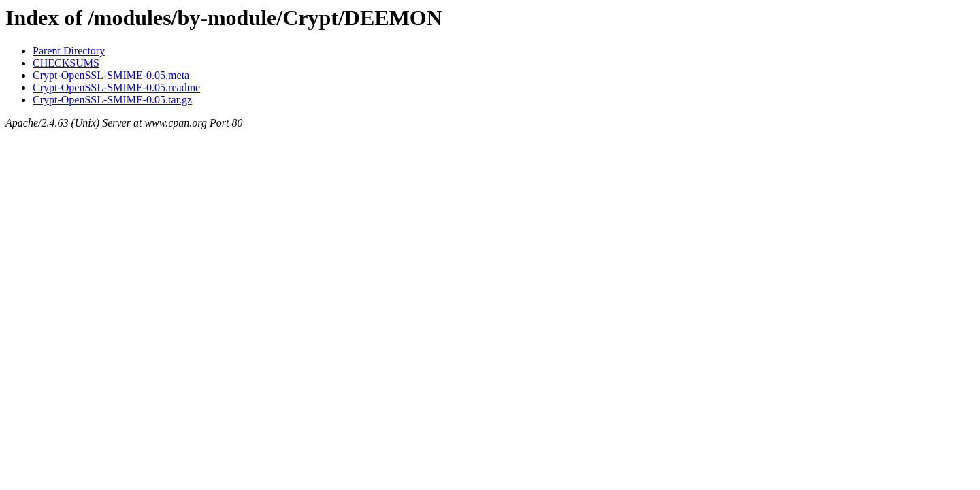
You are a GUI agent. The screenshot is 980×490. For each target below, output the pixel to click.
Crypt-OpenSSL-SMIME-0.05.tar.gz (112, 100)
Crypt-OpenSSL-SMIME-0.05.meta (111, 75)
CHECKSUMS (66, 63)
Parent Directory (69, 51)
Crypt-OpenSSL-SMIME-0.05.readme (116, 87)
